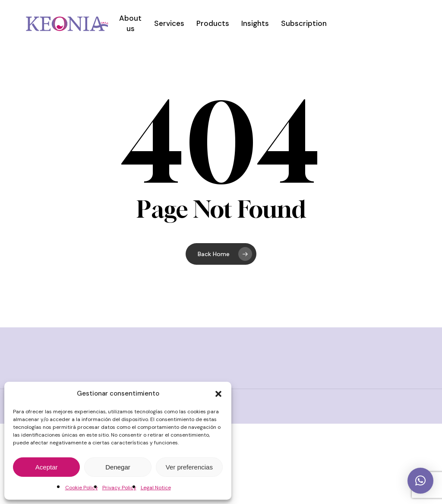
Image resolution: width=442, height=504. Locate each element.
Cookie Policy (82, 488)
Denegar (118, 467)
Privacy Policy (119, 488)
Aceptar (47, 467)
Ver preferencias (189, 467)
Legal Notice (156, 488)
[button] (218, 394)
